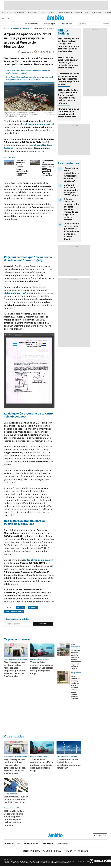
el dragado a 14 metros (37, 124)
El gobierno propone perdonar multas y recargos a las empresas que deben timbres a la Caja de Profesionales (69, 45)
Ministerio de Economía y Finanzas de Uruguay (73, 12)
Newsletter (106, 23)
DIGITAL (32, 851)
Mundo (16, 28)
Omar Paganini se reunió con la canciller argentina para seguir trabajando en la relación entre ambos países (30, 78)
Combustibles (20, 12)
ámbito (7, 28)
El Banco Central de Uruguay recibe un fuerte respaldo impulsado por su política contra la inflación (68, 96)
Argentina (82, 24)
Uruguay (26, 28)
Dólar (43, 12)
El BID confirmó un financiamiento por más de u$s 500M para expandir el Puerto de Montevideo (48, 168)
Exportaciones (96, 12)
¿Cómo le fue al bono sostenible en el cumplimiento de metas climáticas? (69, 113)
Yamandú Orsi (32, 12)
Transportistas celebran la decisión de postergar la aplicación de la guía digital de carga (68, 62)
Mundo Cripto (50, 24)
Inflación (52, 12)
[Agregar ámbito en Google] (28, 52)
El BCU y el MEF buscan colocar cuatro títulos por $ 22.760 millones (71, 190)
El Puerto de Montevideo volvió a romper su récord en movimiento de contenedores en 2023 (22, 168)
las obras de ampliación (40, 560)
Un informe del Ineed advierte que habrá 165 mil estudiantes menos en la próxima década (69, 79)
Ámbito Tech (67, 24)
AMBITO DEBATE (76, 851)
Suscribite (43, 624)
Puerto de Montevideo (14, 612)
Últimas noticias (31, 24)
